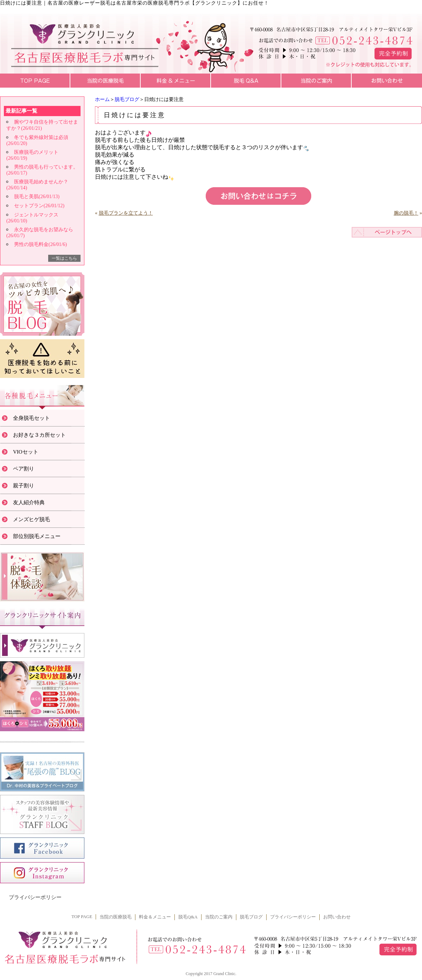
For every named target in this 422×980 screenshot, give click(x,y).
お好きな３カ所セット (39, 435)
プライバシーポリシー (35, 897)
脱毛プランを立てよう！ (126, 213)
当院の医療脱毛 (116, 917)
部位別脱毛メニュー (37, 536)
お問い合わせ (337, 917)
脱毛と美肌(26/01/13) (37, 197)
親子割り (24, 486)
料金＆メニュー (155, 917)
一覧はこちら (64, 258)
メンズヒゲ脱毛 (31, 519)
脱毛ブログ (127, 99)
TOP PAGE (82, 917)
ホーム (102, 99)
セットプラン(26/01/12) (39, 206)
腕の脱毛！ (406, 213)
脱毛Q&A (188, 917)
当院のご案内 (219, 917)
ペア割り (24, 469)
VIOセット (26, 452)
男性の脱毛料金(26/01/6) (40, 244)
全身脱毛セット (31, 418)
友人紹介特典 (29, 502)
